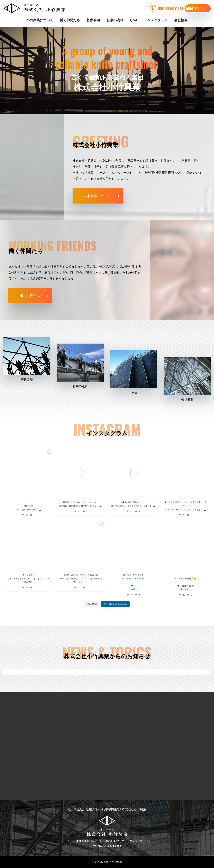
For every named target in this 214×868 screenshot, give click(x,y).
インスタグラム (156, 20)
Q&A (134, 20)
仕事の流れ (115, 20)
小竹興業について (40, 20)
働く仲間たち (70, 20)
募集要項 (93, 20)
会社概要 (181, 20)
